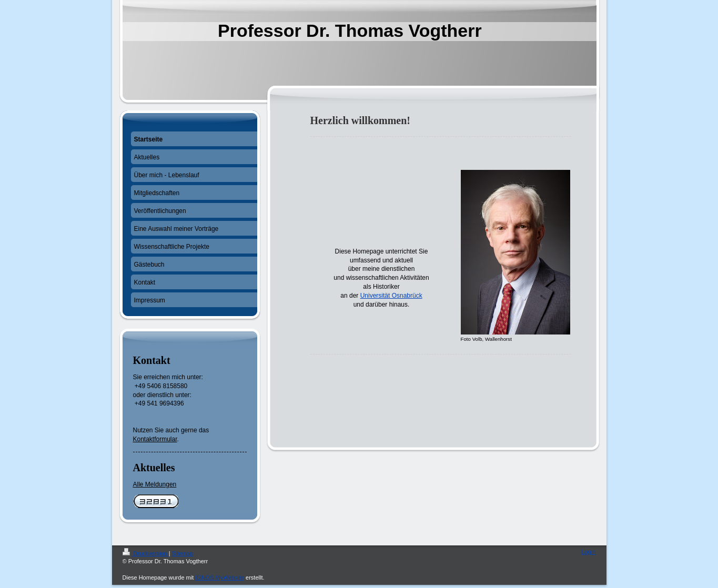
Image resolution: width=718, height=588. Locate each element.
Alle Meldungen (155, 484)
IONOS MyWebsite (220, 577)
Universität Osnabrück (391, 296)
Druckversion (146, 553)
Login (589, 552)
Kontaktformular (155, 439)
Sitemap (183, 553)
